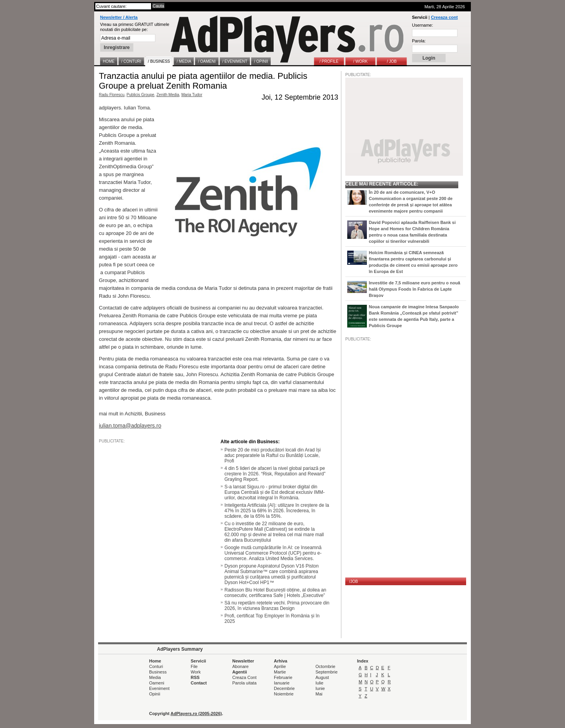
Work (196, 672)
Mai (319, 694)
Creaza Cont (244, 677)
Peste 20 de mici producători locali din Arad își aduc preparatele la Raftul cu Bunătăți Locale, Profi (272, 455)
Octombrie (325, 666)
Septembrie (326, 672)
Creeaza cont (444, 17)
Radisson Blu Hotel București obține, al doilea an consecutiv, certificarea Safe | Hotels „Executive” (275, 593)
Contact (199, 683)
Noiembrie (284, 694)
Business (158, 672)
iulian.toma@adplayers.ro (130, 426)
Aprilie (280, 666)
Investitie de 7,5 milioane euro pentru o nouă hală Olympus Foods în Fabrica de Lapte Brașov (415, 289)
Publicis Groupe (141, 95)
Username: (423, 25)
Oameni (157, 683)
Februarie (283, 677)
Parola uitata (244, 683)
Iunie (320, 688)
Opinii (155, 694)
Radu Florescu (112, 95)
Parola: (419, 41)
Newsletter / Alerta (119, 17)
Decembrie (284, 688)
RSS (195, 677)
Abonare (241, 666)
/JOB (354, 581)
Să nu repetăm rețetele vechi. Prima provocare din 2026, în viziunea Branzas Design (277, 606)
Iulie (319, 683)
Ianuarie (282, 683)
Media (155, 677)
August (322, 677)
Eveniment (159, 688)
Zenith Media (168, 95)
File (194, 666)
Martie (280, 672)
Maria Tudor (192, 95)
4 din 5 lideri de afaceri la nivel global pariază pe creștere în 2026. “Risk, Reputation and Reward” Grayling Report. (275, 474)
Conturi (156, 666)
